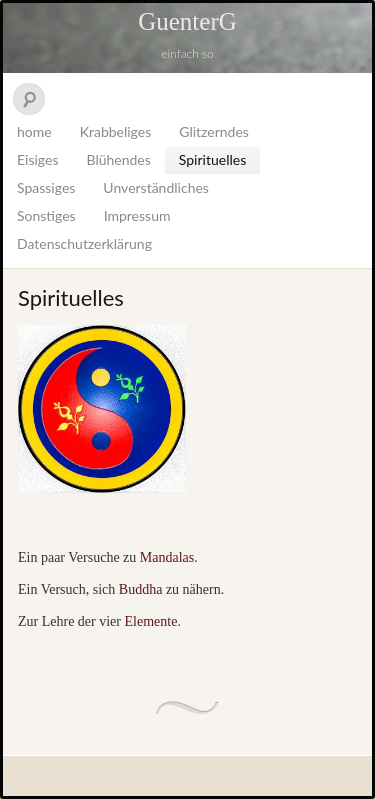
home (34, 131)
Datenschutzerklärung (84, 243)
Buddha (142, 589)
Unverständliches (156, 187)
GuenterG (187, 21)
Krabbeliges (116, 131)
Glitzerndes (214, 131)
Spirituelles (212, 159)
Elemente (151, 621)
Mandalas (165, 557)
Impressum (137, 215)
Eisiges (37, 159)
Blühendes (118, 159)
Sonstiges (46, 215)
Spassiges (46, 187)
